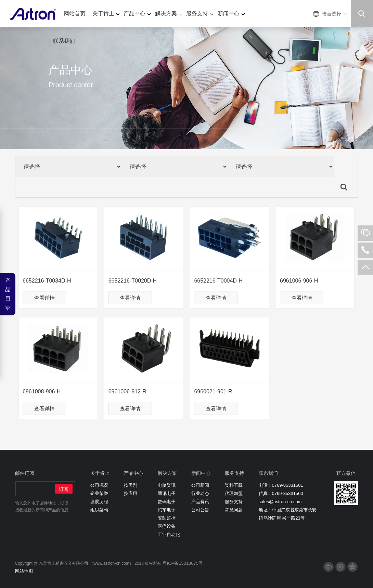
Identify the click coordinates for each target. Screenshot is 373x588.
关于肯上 (106, 14)
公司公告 (200, 510)
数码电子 (167, 502)
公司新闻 (200, 485)
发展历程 (99, 502)
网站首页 (75, 14)
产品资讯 (200, 502)
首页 (330, 139)
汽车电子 (167, 510)
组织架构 (99, 510)
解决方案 (169, 14)
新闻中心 (231, 14)
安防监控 (167, 518)
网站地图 (24, 571)
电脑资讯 (167, 485)
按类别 (131, 485)
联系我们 (64, 41)
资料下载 (234, 485)
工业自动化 (169, 534)
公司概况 (99, 485)
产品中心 (137, 14)
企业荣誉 (99, 493)
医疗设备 (167, 526)
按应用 (131, 493)
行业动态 (200, 493)
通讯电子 (167, 493)
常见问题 (234, 510)
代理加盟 (234, 493)
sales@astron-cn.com (280, 502)
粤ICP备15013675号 (183, 563)
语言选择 (332, 14)
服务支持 (200, 14)
